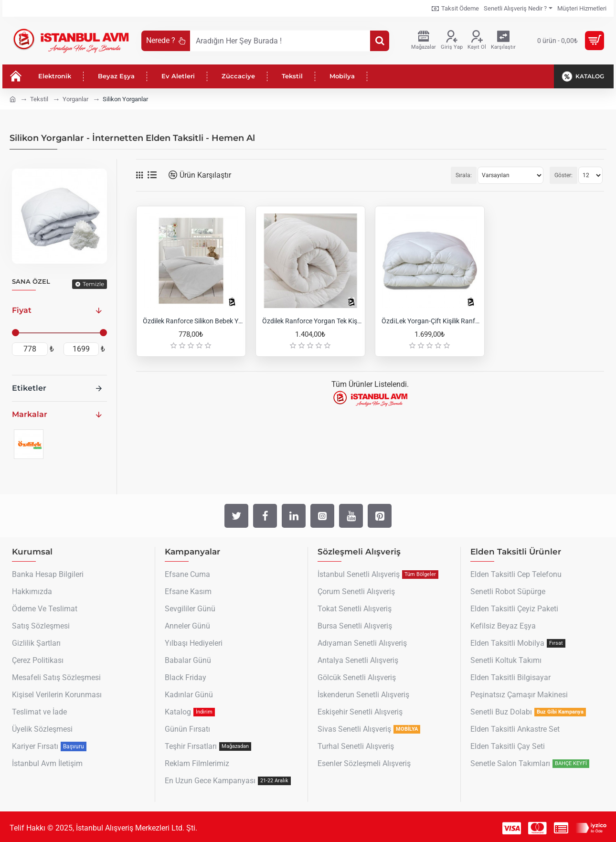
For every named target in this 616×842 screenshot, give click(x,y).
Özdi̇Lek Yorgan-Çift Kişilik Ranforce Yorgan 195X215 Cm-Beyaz (432, 321)
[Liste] (152, 175)
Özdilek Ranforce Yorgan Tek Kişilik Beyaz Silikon (312, 321)
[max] (81, 349)
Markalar (30, 414)
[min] (30, 349)
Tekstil (39, 99)
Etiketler (29, 388)
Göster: (563, 175)
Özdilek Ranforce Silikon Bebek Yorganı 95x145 (193, 321)
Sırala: (464, 175)
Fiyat (22, 310)
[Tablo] (139, 175)
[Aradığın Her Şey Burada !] (380, 41)
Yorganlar (75, 99)
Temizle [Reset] (93, 284)
